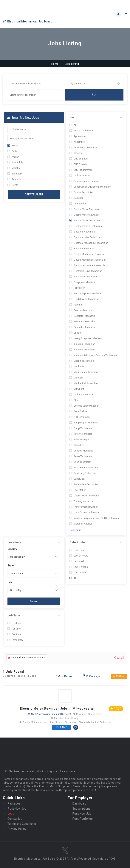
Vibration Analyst (81, 524)
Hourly (13, 146)
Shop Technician (80, 462)
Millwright (77, 389)
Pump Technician (81, 428)
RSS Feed (119, 676)
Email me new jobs (23, 118)
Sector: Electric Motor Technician (27, 658)
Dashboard (79, 804)
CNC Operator (79, 164)
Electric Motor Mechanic (85, 209)
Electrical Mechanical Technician (89, 243)
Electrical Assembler (83, 232)
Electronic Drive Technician (86, 271)
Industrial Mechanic (82, 350)
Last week (77, 561)
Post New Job (17, 809)
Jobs (11, 814)
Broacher (76, 153)
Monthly (14, 168)
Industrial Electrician (82, 344)
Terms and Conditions (22, 824)
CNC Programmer (81, 170)
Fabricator (77, 288)
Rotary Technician (81, 434)
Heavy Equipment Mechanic (86, 338)
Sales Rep (77, 445)
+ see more (75, 530)
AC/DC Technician (81, 131)
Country (12, 549)
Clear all (119, 658)
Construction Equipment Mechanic (90, 187)
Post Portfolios (82, 819)
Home (55, 64)
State (11, 566)
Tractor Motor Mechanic (84, 496)
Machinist (77, 366)
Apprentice (78, 136)
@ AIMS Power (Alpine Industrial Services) (49, 714)
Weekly (13, 157)
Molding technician (82, 395)
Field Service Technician (84, 299)
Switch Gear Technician (84, 484)
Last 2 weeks (79, 567)
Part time (14, 634)
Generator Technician (83, 327)
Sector (74, 117)
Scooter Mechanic (81, 451)
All (73, 125)
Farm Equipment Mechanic (86, 293)
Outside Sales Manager (84, 406)
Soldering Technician (83, 473)
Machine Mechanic (82, 361)
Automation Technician (84, 147)
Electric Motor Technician (85, 220)
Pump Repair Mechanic (84, 423)
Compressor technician (84, 181)
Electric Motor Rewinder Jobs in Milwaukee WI (57, 709)
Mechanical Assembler (84, 383)
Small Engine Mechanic (84, 468)
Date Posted (78, 542)
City (10, 582)
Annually (14, 179)
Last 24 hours (79, 556)
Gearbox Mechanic (82, 310)
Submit (34, 601)
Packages (14, 804)
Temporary (15, 640)
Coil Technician (80, 175)
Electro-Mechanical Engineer (87, 254)
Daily (12, 151)
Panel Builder (78, 411)
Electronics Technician (83, 277)
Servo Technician (81, 456)
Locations (14, 542)
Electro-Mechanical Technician (88, 260)
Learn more (68, 771)
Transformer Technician (84, 512)
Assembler (77, 142)
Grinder (75, 333)
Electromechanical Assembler (88, 265)
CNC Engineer (79, 159)
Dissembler (78, 204)
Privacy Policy (17, 829)
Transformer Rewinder (83, 507)
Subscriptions (81, 809)
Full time (14, 629)
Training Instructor (81, 501)
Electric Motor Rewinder (84, 215)
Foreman (76, 305)
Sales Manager (80, 439)
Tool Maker (78, 490)
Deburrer (76, 198)
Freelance (15, 623)
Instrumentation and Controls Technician (93, 355)
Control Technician (81, 192)
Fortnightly (15, 162)
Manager (76, 378)
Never (13, 185)
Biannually (15, 174)
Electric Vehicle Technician (86, 226)
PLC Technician (80, 417)
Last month (78, 573)
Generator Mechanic (82, 316)
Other (74, 400)
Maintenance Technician (84, 372)
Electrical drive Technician (85, 237)
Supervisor (77, 479)
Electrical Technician (82, 248)
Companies (15, 819)
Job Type (14, 615)
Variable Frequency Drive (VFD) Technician (94, 518)
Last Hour (77, 550)
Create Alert (34, 194)
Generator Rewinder (82, 321)
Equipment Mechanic (83, 282)
